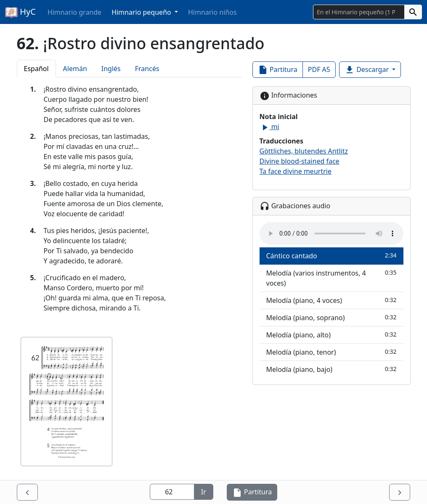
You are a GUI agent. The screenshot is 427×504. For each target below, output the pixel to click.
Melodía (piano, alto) (332, 335)
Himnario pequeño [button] (142, 12)
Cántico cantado (332, 256)
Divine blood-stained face (300, 161)
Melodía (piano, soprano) (332, 317)
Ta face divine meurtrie (296, 171)
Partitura (278, 70)
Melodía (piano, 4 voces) (332, 300)
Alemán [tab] (75, 69)
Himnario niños (212, 12)
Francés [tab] (147, 69)
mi (269, 127)
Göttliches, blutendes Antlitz (304, 151)
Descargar (367, 70)
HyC (20, 12)
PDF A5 (319, 69)
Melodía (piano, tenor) (332, 352)
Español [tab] (36, 69)
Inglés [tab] (111, 69)
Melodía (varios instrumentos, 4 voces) (332, 278)
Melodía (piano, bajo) (332, 369)
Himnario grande (74, 12)
